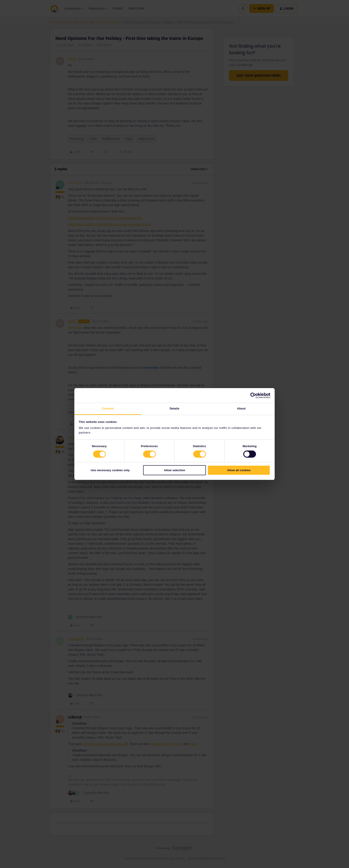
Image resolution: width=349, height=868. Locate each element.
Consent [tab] (108, 408)
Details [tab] (174, 408)
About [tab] (241, 408)
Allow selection (174, 470)
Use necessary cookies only (110, 470)
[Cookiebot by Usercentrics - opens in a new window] (251, 395)
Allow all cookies (239, 470)
